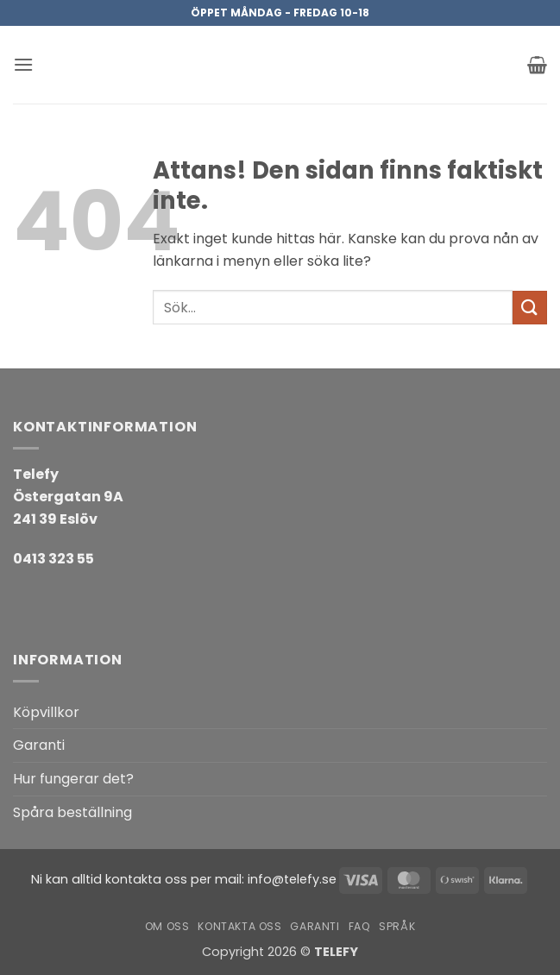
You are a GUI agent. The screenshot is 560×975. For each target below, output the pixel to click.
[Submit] (530, 308)
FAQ (360, 926)
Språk (397, 926)
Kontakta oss (239, 926)
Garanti (39, 745)
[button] (23, 64)
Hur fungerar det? (73, 779)
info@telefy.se (292, 879)
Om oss (167, 926)
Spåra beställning (72, 812)
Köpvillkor (46, 712)
